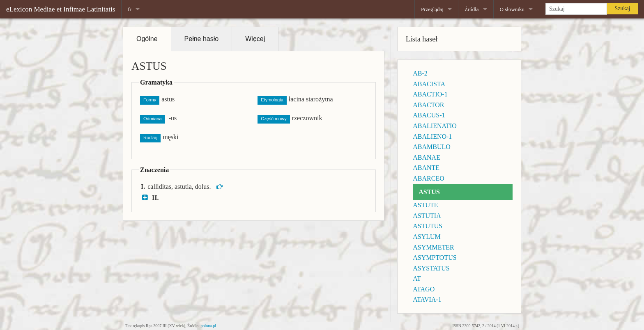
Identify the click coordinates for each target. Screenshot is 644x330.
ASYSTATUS (431, 268)
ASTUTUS (428, 226)
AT (417, 278)
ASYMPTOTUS (435, 258)
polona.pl (209, 326)
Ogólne (147, 39)
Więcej (255, 39)
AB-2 (420, 73)
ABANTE (426, 168)
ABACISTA (429, 84)
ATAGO (424, 289)
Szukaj (622, 8)
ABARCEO (428, 178)
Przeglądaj (432, 9)
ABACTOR (428, 105)
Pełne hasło (202, 39)
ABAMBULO (432, 147)
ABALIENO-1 (432, 136)
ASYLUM (427, 237)
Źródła (472, 9)
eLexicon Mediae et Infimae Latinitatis (61, 9)
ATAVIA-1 (427, 299)
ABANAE (427, 157)
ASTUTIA (427, 216)
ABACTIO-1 (430, 94)
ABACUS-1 (429, 115)
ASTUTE (425, 205)
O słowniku (512, 9)
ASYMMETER (433, 247)
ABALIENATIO (435, 126)
